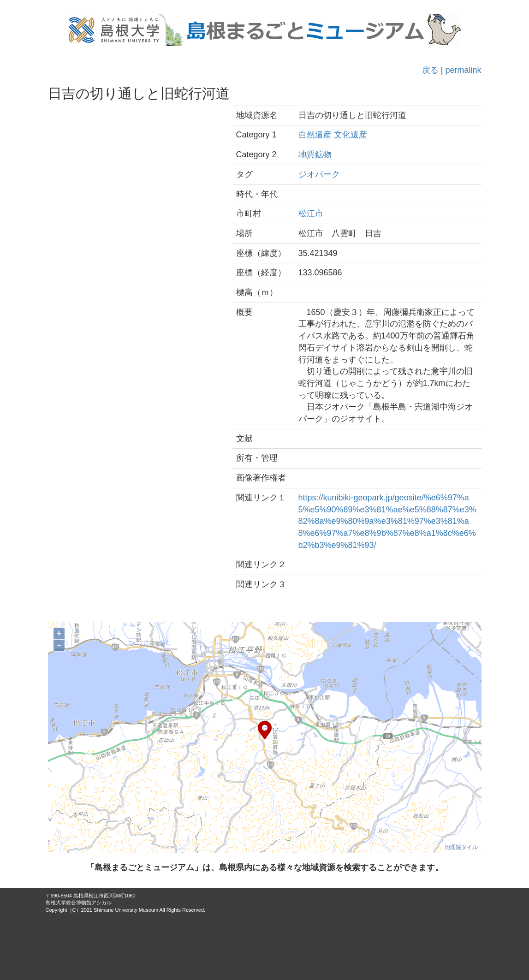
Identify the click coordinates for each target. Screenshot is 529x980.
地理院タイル (461, 847)
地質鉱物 (315, 154)
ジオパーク (319, 174)
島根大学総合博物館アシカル (79, 903)
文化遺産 (351, 135)
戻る (430, 70)
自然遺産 (315, 135)
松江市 (311, 214)
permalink (463, 70)
